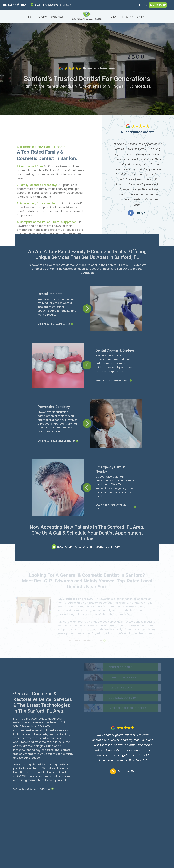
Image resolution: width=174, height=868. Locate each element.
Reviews (114, 17)
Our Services (58, 18)
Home (31, 17)
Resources (128, 18)
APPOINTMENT (158, 5)
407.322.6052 (14, 5)
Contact (142, 18)
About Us (43, 18)
